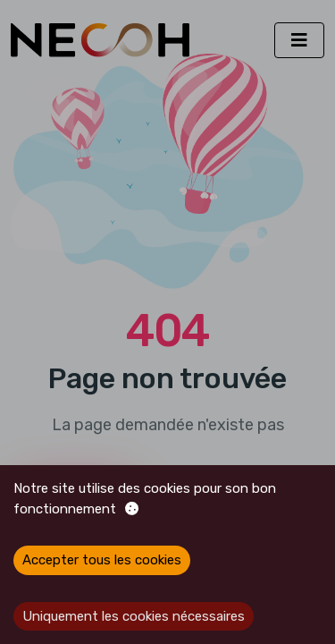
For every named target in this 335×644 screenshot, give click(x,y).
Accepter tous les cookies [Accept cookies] (102, 560)
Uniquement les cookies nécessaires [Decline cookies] (134, 616)
